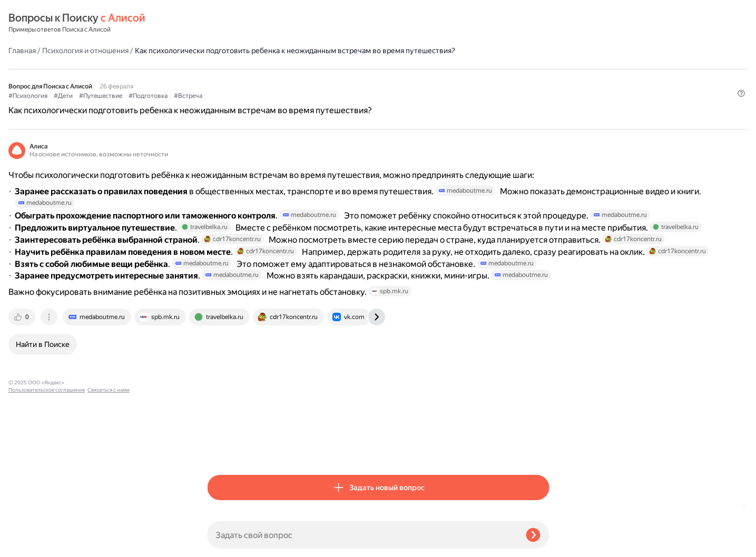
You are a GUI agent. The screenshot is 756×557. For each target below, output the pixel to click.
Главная (221, 23)
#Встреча (387, 79)
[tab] (221, 449)
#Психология (227, 79)
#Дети (262, 79)
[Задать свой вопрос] (362, 535)
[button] (543, 97)
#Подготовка (347, 79)
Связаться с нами (30, 545)
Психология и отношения (284, 23)
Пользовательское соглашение (47, 537)
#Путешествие (299, 79)
